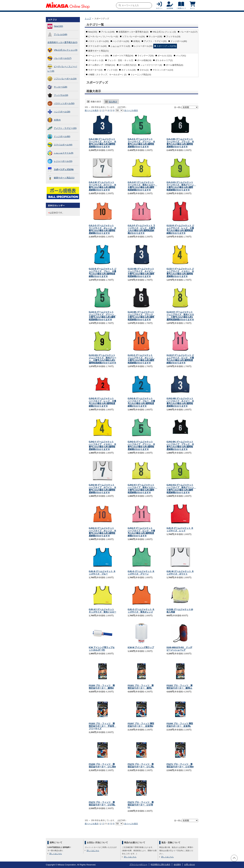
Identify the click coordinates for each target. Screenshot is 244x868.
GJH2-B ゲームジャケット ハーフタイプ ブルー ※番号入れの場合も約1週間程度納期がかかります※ (141, 402)
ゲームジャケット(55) (98, 56)
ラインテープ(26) (146, 56)
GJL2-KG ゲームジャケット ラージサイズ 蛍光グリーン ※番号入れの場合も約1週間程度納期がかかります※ (181, 186)
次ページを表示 (131, 110)
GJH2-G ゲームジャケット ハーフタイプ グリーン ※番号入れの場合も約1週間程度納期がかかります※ (141, 445)
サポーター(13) (95, 70)
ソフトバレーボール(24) (65, 79)
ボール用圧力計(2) (128, 65)
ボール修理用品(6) (175, 65)
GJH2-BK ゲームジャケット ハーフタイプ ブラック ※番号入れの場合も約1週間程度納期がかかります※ (180, 445)
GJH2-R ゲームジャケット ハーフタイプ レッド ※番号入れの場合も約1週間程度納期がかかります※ (102, 402)
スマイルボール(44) (63, 145)
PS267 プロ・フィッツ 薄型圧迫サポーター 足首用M (141, 725)
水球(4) (57, 120)
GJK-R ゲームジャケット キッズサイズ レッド (180, 529)
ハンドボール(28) (62, 112)
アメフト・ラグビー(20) (65, 128)
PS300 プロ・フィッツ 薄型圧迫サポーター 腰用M (102, 687)
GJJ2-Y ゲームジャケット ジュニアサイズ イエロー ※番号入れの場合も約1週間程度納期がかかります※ (180, 272)
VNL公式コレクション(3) (66, 50)
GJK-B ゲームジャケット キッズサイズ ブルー (102, 573)
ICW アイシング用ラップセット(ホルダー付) (102, 649)
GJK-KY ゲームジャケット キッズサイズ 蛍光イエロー (102, 611)
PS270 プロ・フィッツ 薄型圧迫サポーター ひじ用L (141, 765)
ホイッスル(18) (128, 70)
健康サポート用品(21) (64, 178)
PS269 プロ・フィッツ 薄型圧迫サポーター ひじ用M (102, 765)
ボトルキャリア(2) (164, 60)
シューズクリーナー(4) (151, 65)
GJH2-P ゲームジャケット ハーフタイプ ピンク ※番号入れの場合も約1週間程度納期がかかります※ (141, 532)
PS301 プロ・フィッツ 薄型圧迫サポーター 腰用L (141, 687)
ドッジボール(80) (62, 136)
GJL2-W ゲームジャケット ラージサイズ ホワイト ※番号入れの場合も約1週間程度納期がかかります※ (102, 186)
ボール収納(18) (144, 60)
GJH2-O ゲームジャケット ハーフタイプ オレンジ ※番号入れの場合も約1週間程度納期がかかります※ (102, 532)
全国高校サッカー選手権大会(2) (62, 42)
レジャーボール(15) (63, 161)
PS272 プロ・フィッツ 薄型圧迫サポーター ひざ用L (102, 803)
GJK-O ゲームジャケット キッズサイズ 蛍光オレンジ (141, 611)
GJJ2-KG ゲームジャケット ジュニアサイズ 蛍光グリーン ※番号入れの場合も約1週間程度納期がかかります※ (102, 359)
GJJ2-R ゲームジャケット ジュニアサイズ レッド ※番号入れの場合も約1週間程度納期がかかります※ (180, 229)
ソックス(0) (112, 70)
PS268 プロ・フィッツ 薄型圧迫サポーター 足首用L (180, 725)
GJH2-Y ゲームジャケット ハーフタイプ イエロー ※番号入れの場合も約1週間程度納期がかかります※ (102, 445)
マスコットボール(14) (163, 70)
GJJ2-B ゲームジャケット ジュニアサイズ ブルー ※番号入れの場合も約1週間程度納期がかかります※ (103, 272)
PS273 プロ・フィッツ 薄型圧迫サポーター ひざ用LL (141, 805)
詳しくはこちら (56, 854)
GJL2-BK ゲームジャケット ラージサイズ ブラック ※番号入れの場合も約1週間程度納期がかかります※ (180, 143)
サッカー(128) (60, 87)
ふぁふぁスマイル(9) (64, 153)
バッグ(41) (181, 56)
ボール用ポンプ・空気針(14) (102, 65)
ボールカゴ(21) (165, 56)
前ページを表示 (92, 110)
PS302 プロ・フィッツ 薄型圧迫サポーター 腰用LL (180, 687)
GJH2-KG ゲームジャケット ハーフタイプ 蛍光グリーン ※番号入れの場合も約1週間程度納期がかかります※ (181, 489)
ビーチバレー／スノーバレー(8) (103, 37)
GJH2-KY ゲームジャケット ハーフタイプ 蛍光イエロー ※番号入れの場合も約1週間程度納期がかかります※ (142, 489)
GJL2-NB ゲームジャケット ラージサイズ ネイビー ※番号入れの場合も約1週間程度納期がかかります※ (102, 143)
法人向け (113, 102)
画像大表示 (96, 102)
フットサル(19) (61, 95)
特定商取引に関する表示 (160, 864)
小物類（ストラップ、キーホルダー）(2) (107, 75)
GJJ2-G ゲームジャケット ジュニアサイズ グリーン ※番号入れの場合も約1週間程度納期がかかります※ (102, 316)
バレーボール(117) (63, 58)
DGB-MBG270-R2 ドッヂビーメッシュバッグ (179, 649)
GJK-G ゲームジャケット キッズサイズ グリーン (141, 573)
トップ (88, 19)
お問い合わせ (190, 864)
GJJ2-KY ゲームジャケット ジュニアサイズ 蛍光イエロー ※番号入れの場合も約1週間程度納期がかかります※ (180, 316)
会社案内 (177, 864)
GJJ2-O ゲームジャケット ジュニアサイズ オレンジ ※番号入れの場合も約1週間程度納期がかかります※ (141, 359)
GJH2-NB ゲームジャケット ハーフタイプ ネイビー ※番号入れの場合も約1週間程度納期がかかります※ (180, 402)
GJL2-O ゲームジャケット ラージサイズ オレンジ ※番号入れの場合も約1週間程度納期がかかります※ (102, 229)
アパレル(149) (60, 34)
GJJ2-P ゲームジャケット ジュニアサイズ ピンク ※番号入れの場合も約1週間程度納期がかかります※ (180, 359)
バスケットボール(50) (64, 103)
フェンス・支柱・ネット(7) (120, 60)
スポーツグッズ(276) (64, 169)
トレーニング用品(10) (141, 75)
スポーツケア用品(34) (123, 56)
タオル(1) (144, 70)
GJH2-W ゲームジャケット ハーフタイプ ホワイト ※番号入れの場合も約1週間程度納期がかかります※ (102, 489)
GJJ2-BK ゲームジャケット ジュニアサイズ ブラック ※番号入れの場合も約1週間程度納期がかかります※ (141, 316)
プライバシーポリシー (138, 864)
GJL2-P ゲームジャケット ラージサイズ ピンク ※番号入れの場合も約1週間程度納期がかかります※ (141, 229)
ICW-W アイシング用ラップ (141, 647)
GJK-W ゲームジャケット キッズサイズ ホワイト (180, 573)
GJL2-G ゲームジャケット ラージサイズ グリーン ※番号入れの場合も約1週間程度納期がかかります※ (141, 143)
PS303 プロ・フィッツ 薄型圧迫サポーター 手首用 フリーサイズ (102, 726)
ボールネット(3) (96, 60)
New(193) (58, 26)
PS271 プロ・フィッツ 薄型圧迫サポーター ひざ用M (180, 765)
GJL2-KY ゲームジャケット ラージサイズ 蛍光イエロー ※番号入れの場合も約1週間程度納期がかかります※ (142, 186)
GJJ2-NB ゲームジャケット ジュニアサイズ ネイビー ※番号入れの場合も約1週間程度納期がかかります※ (141, 272)
